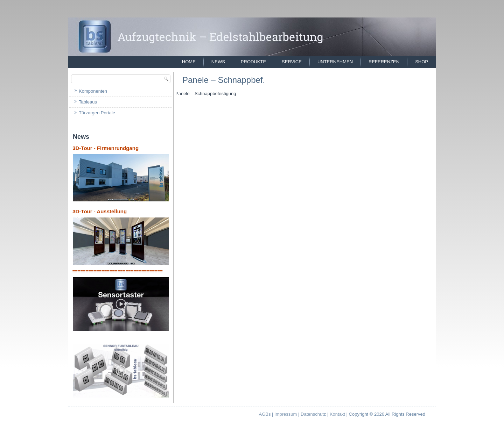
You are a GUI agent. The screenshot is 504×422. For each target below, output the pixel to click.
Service (292, 62)
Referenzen (384, 62)
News (218, 62)
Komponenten (93, 91)
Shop (422, 62)
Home (189, 62)
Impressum (286, 414)
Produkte (253, 62)
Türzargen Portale (97, 113)
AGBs (265, 414)
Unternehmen (335, 62)
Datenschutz (313, 414)
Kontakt (337, 414)
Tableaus (88, 102)
